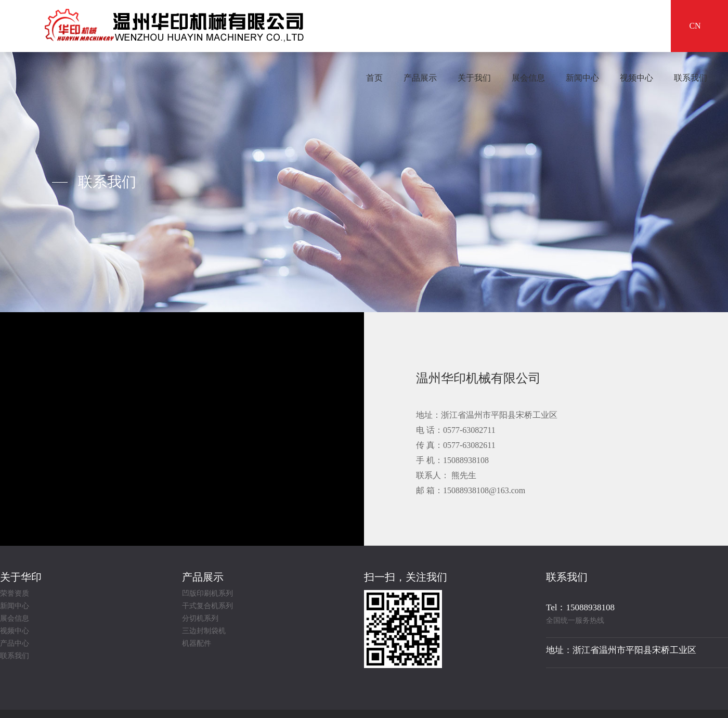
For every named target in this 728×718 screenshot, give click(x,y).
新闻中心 (582, 78)
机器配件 (197, 644)
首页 (374, 78)
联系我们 (691, 78)
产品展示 (420, 78)
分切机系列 (200, 619)
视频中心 (636, 78)
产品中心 (15, 644)
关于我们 (474, 78)
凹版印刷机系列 (207, 594)
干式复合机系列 (207, 606)
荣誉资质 (15, 594)
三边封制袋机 (204, 631)
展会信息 (528, 78)
